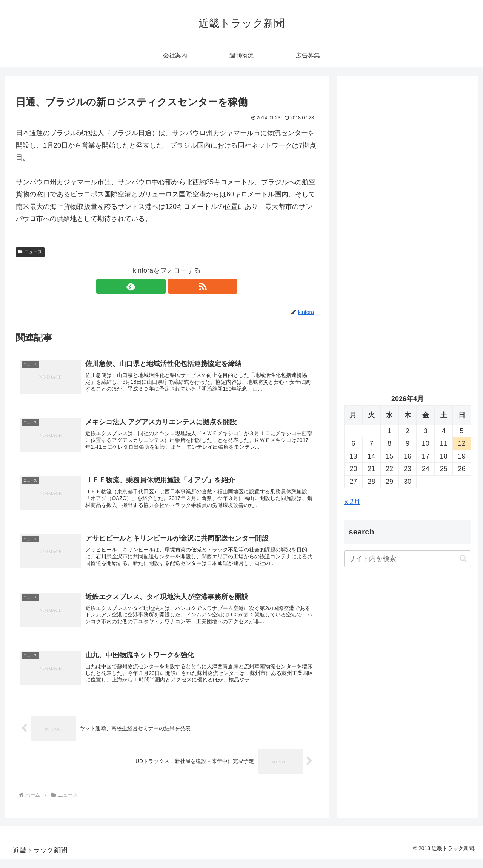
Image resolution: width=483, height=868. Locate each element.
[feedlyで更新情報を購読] (158, 286)
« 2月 (352, 502)
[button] (463, 558)
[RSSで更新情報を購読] (175, 286)
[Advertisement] (408, 161)
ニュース (30, 252)
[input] (408, 559)
